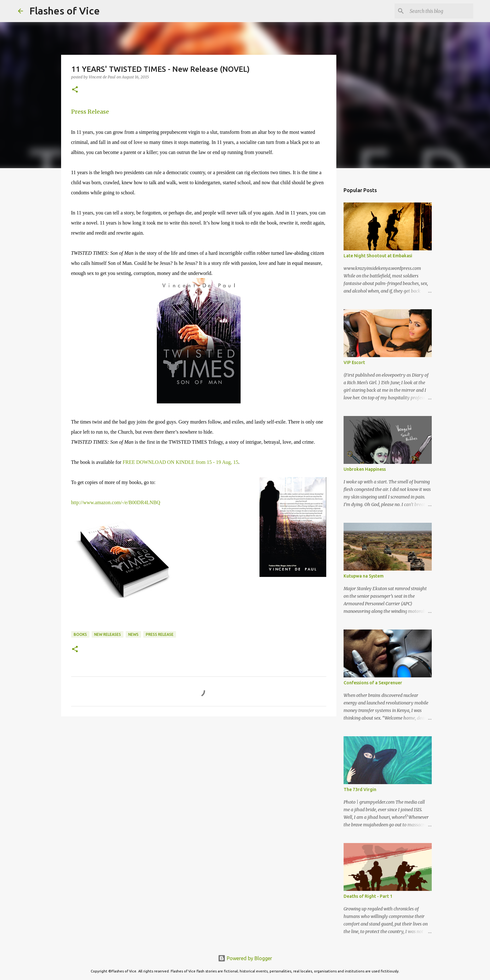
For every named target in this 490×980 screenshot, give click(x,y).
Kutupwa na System (364, 576)
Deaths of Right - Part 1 (368, 896)
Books (80, 634)
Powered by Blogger (245, 958)
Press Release (90, 112)
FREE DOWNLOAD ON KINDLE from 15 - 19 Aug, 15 (180, 462)
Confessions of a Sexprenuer (373, 683)
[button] (75, 90)
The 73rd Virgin (360, 789)
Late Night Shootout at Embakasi (378, 256)
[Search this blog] (440, 11)
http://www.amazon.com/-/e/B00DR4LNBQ (116, 502)
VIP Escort (354, 362)
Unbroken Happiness (365, 469)
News (133, 634)
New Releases (108, 634)
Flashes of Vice (65, 11)
